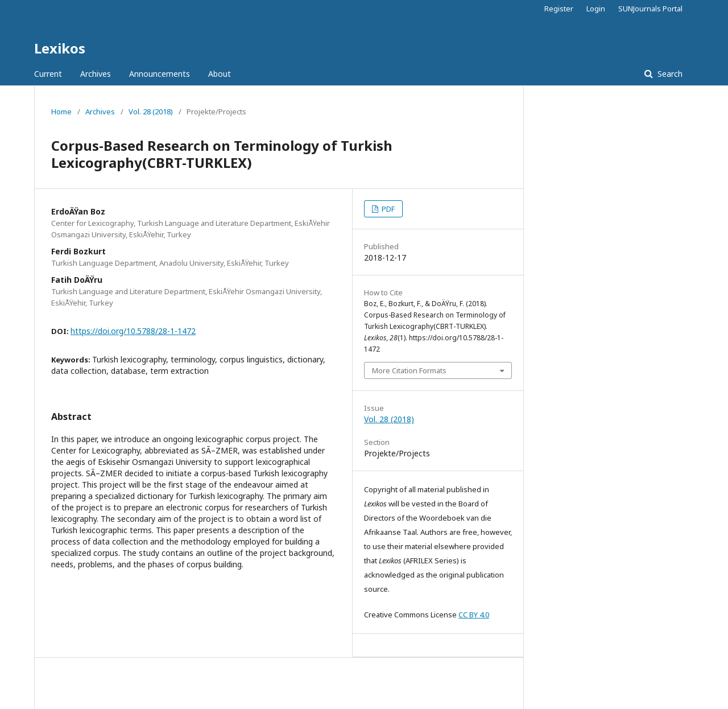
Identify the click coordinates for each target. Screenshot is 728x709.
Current (48, 74)
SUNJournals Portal (650, 9)
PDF (387, 209)
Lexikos (60, 48)
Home (61, 112)
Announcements (160, 74)
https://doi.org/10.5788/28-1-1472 (133, 331)
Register (559, 9)
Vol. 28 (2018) (151, 112)
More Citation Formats (409, 370)
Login (596, 9)
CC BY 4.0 (474, 615)
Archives (96, 74)
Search (669, 74)
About (220, 74)
